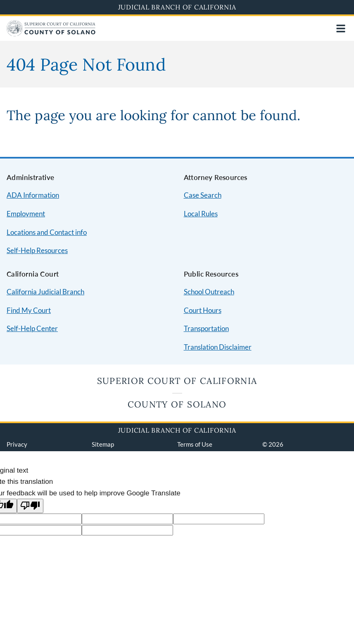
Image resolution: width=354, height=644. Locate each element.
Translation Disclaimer (218, 347)
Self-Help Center (32, 328)
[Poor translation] (30, 506)
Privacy (17, 444)
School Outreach (209, 292)
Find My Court (29, 310)
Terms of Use (195, 444)
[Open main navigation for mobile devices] (341, 28)
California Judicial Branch (45, 292)
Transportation (206, 328)
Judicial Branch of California (177, 7)
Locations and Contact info (47, 232)
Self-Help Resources (37, 250)
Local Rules (201, 214)
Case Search (203, 195)
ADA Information (33, 195)
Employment (26, 214)
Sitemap (103, 444)
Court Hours (203, 310)
